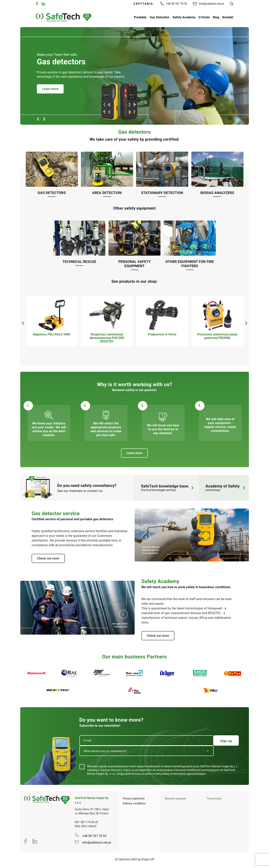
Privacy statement (134, 799)
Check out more (48, 558)
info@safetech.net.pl (208, 4)
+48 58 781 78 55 (174, 4)
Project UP (148, 859)
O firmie (204, 17)
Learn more (50, 89)
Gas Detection (160, 17)
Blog (216, 17)
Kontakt (228, 17)
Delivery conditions (134, 803)
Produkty (140, 17)
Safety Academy (184, 17)
